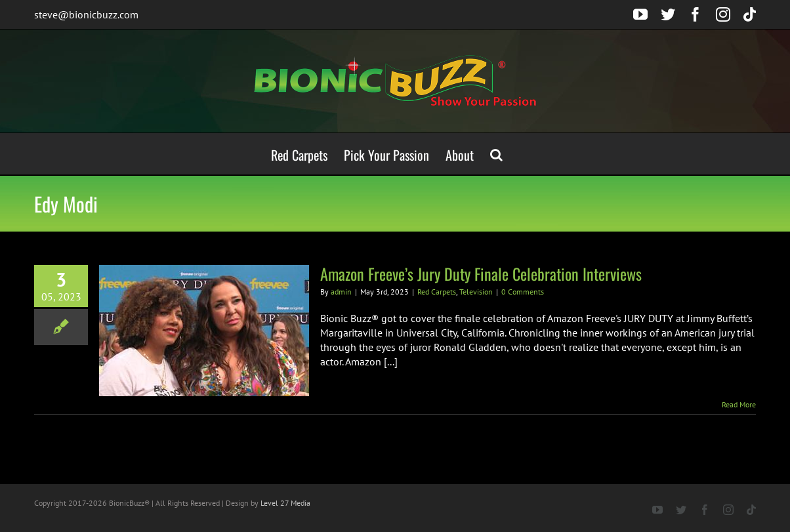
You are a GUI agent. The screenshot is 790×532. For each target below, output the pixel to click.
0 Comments (523, 292)
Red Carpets (437, 292)
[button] (496, 154)
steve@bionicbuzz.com (86, 14)
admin (341, 292)
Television (476, 292)
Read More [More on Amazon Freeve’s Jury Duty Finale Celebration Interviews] (739, 404)
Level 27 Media (285, 503)
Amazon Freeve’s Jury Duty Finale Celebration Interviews (481, 274)
